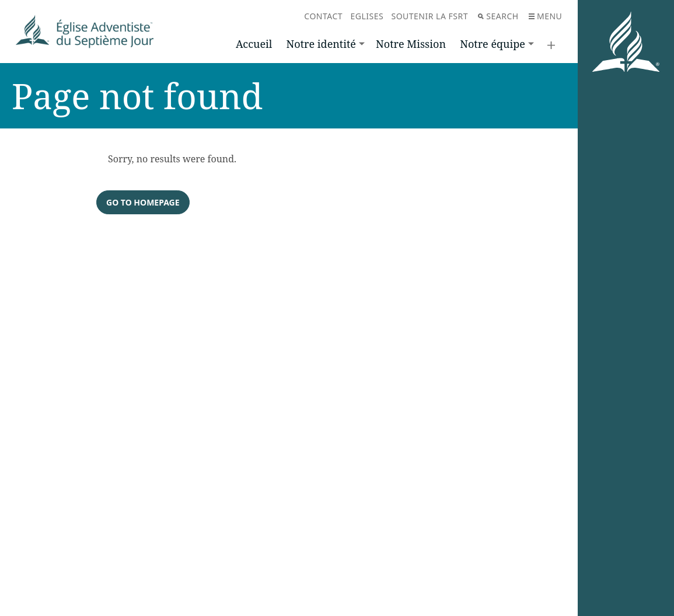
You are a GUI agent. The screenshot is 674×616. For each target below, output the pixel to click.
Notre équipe (493, 44)
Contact (323, 16)
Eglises (367, 16)
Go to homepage (143, 202)
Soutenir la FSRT (429, 16)
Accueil (254, 44)
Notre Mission (411, 44)
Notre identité (321, 44)
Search (498, 16)
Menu (545, 16)
